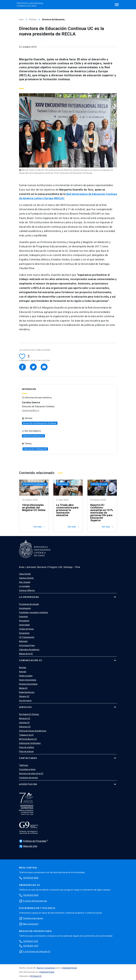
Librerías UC (24, 723)
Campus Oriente (26, 578)
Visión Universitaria (28, 680)
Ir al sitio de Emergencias (35, 901)
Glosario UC (24, 696)
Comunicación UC (31, 660)
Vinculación (24, 621)
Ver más (40, 527)
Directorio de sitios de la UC (31, 774)
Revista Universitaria (28, 684)
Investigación (25, 608)
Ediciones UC (25, 727)
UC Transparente (27, 637)
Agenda (23, 672)
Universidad (24, 625)
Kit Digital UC (36, 976)
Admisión (23, 641)
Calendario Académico (29, 650)
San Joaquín (25, 582)
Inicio (21, 19)
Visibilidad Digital (69, 968)
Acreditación (28, 784)
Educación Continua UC (35, 449)
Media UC (23, 688)
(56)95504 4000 (31, 878)
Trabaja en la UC (26, 735)
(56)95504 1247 (31, 946)
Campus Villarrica (27, 590)
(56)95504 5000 (31, 895)
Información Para (27, 645)
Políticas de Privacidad (33, 841)
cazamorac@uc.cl (31, 410)
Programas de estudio (29, 604)
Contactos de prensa (28, 778)
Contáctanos (28, 758)
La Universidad (29, 597)
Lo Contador (25, 586)
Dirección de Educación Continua (40, 423)
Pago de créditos (27, 747)
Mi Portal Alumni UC (28, 739)
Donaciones (24, 633)
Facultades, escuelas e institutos (34, 612)
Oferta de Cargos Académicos (33, 731)
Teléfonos (24, 765)
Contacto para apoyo (33, 918)
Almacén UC (25, 718)
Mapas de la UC (26, 654)
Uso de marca (25, 701)
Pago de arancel (26, 751)
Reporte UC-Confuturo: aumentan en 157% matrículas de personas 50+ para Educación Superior (102, 513)
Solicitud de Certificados (30, 743)
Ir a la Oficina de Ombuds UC (37, 952)
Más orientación (31, 924)
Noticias (33, 19)
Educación (63, 484)
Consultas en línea (27, 769)
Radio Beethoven (27, 692)
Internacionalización (33, 436)
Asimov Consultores (46, 968)
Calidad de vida (99, 484)
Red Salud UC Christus (29, 714)
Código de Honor (26, 629)
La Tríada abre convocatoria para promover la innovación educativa (67, 510)
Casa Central (25, 574)
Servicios (25, 707)
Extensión (23, 617)
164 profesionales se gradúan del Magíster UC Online (34, 508)
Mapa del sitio (28, 846)
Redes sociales (26, 676)
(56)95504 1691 (31, 941)
